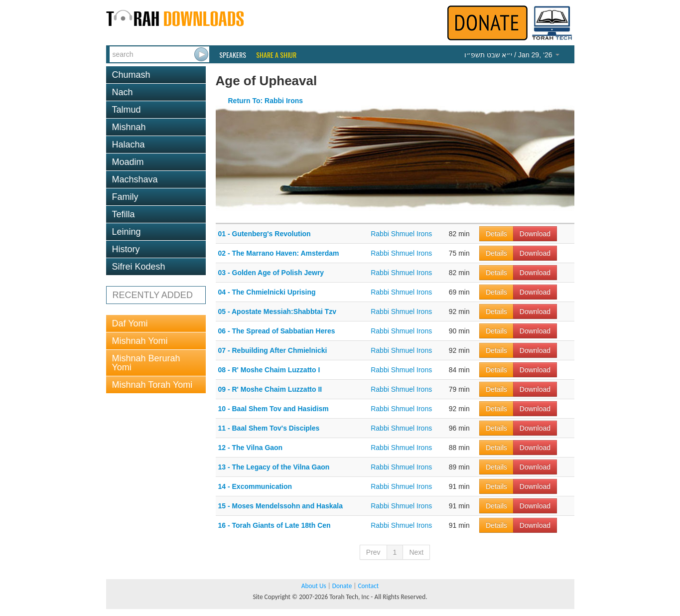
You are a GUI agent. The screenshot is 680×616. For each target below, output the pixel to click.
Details (496, 234)
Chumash (131, 75)
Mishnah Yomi (140, 341)
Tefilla (124, 214)
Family (125, 197)
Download (535, 234)
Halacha (129, 145)
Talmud (127, 110)
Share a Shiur (276, 55)
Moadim (128, 162)
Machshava (135, 179)
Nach (123, 92)
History (126, 249)
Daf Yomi (130, 323)
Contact (368, 586)
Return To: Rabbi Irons (266, 101)
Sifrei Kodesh (139, 267)
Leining (127, 232)
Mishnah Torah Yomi (152, 385)
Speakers (233, 55)
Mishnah (129, 127)
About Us (314, 586)
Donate (342, 586)
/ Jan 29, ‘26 (512, 55)
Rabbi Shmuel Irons (401, 234)
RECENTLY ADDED (153, 295)
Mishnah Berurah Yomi (146, 363)
